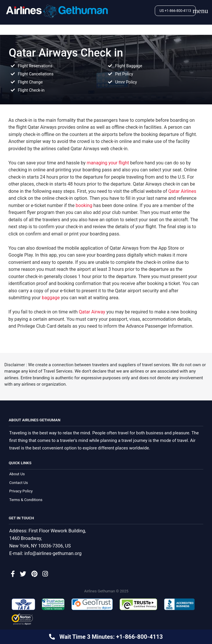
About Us (17, 474)
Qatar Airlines (182, 191)
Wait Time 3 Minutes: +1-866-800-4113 (110, 637)
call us (42, 334)
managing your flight (108, 163)
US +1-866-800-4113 (175, 11)
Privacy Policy (21, 491)
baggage (51, 298)
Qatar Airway (92, 312)
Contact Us (19, 483)
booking (84, 205)
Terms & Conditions (26, 500)
